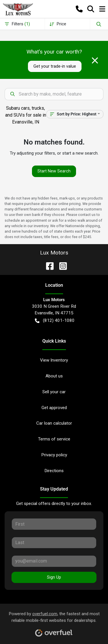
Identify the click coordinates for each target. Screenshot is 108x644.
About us (54, 376)
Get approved (54, 408)
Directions (54, 471)
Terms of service (54, 439)
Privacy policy (54, 455)
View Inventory (54, 360)
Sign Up (54, 577)
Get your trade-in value (55, 66)
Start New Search (54, 171)
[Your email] (54, 561)
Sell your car (54, 392)
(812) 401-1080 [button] (55, 321)
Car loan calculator (54, 423)
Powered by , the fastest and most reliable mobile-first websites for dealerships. (54, 622)
